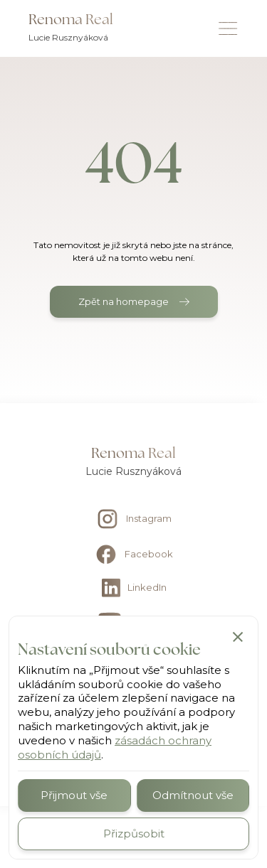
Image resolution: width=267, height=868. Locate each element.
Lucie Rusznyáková (68, 37)
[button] (238, 636)
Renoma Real (71, 19)
